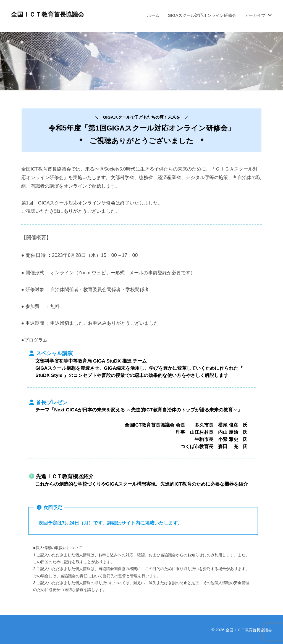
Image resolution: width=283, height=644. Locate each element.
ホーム (153, 15)
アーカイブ (255, 15)
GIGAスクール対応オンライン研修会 (202, 15)
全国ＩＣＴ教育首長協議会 (48, 14)
